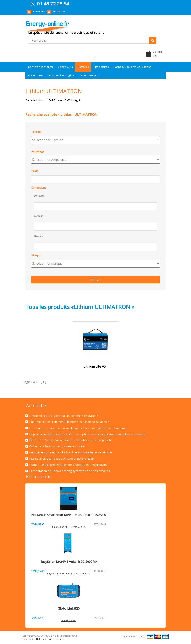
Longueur (39, 196)
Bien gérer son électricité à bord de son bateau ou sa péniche (71, 452)
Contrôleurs (65, 67)
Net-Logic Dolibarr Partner (50, 639)
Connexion (39, 12)
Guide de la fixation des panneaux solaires (57, 446)
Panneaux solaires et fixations (132, 67)
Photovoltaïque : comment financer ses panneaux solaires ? (69, 422)
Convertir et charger (41, 67)
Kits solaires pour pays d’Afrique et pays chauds (61, 459)
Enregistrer (59, 12)
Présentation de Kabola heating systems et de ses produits (70, 471)
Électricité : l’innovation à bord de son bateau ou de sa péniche (71, 440)
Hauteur (39, 236)
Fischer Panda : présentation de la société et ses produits (68, 465)
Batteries (83, 67)
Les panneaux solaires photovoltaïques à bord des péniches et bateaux (77, 428)
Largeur (38, 216)
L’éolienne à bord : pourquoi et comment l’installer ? (64, 416)
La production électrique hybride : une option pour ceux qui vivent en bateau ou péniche (88, 434)
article (158, 52)
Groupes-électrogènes (62, 75)
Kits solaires (101, 67)
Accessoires (36, 75)
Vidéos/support (90, 75)
